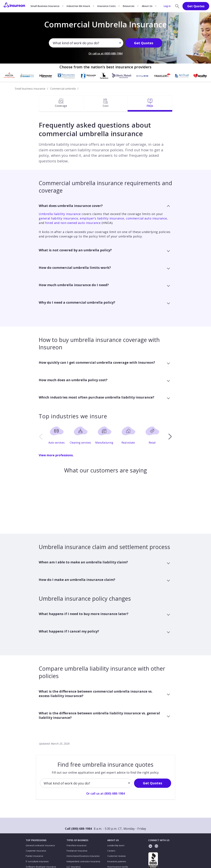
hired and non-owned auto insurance (73, 223)
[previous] (41, 436)
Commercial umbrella (63, 89)
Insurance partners (117, 861)
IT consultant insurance (37, 861)
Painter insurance (34, 856)
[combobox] (53, 43)
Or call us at (105, 53)
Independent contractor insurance (83, 861)
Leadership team (116, 845)
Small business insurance (30, 89)
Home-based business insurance (83, 856)
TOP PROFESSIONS (36, 840)
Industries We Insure (78, 6)
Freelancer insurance (77, 851)
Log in (167, 6)
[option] (58, 436)
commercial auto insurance (146, 218)
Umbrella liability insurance (60, 214)
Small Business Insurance (45, 6)
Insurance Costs (106, 6)
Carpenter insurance (36, 851)
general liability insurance (58, 218)
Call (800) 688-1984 (78, 829)
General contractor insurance (40, 845)
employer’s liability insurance (102, 218)
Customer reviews (116, 856)
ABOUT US (113, 840)
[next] (170, 436)
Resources (129, 6)
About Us (147, 6)
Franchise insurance (77, 845)
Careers (111, 851)
